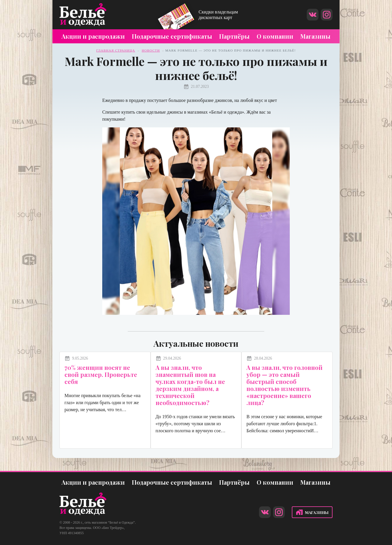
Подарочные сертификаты (172, 36)
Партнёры (234, 36)
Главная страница (116, 50)
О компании (275, 36)
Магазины (315, 36)
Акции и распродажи (93, 36)
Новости (151, 50)
